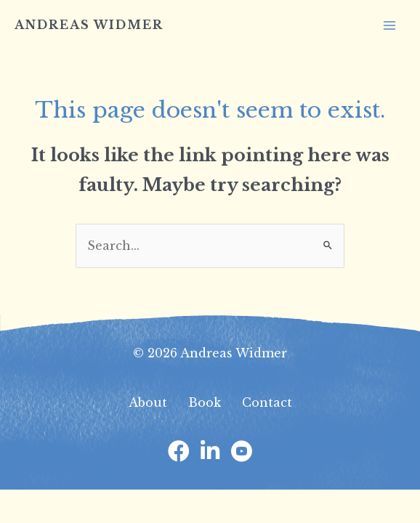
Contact (267, 402)
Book (205, 402)
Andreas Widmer (89, 25)
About (148, 402)
